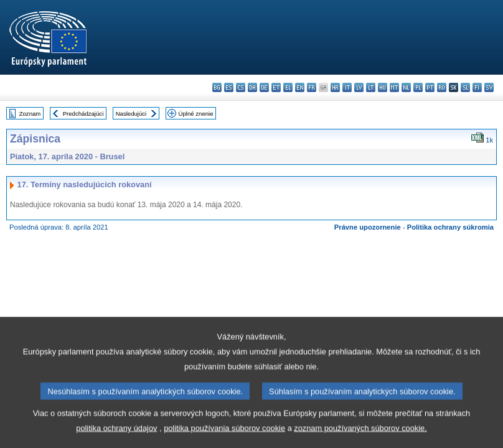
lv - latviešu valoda (359, 87)
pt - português (430, 87)
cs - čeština (241, 87)
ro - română (442, 87)
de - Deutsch (264, 87)
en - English (300, 87)
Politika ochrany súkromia (450, 227)
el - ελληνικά (288, 87)
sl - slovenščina (465, 87)
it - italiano (347, 87)
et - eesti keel (276, 87)
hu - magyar (383, 87)
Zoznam (30, 114)
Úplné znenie (196, 114)
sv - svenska (489, 87)
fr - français (312, 87)
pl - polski (418, 87)
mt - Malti (394, 87)
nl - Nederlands (406, 87)
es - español (229, 87)
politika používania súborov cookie (224, 436)
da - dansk (252, 87)
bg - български (217, 87)
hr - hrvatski (335, 87)
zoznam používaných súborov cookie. (360, 436)
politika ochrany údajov (116, 436)
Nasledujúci (131, 114)
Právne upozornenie (368, 227)
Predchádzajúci (83, 114)
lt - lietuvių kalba (371, 87)
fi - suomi (477, 87)
